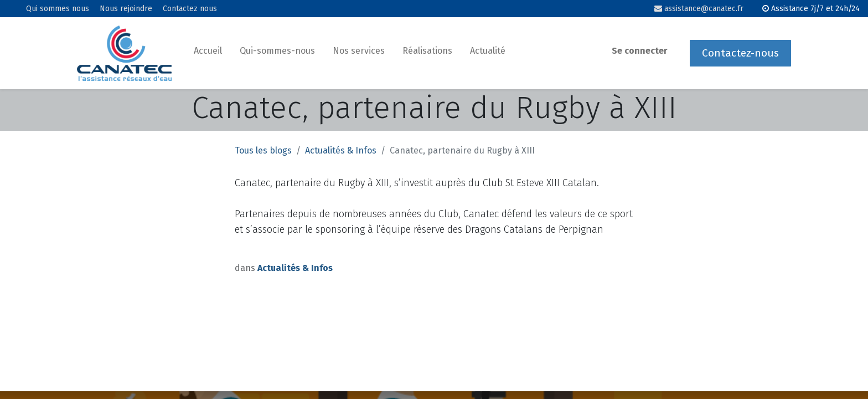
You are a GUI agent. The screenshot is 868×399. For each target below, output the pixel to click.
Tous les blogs (263, 150)
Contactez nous (190, 9)
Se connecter (640, 51)
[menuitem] (208, 53)
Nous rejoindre (126, 9)
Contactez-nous (740, 53)
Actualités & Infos (341, 150)
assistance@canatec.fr (699, 9)
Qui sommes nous (58, 9)
